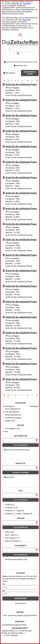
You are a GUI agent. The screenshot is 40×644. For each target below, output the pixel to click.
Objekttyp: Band (21, 66)
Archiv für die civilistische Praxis (21, 84)
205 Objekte (9, 73)
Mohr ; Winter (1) (11, 535)
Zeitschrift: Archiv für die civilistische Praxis (21, 62)
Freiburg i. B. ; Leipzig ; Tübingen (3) (18, 514)
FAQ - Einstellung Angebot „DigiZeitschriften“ (21, 615)
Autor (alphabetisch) (12, 409)
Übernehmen (21, 598)
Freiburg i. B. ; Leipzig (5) (14, 511)
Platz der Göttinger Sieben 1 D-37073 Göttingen (14, 634)
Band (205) (9, 477)
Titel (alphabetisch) (11, 412)
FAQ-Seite (27, 4)
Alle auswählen (21, 445)
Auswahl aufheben (21, 472)
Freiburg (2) (9, 505)
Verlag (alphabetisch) (12, 415)
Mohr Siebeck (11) (12, 538)
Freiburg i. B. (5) (11, 508)
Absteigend (33, 406)
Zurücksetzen (21, 603)
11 (28, 80)
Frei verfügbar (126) (12, 429)
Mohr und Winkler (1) (13, 541)
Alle (5, 432)
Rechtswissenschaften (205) (16, 559)
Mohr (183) (9, 532)
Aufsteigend (9, 406)
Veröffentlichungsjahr (12, 418)
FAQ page (26, 20)
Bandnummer (9, 421)
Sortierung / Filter (30, 73)
